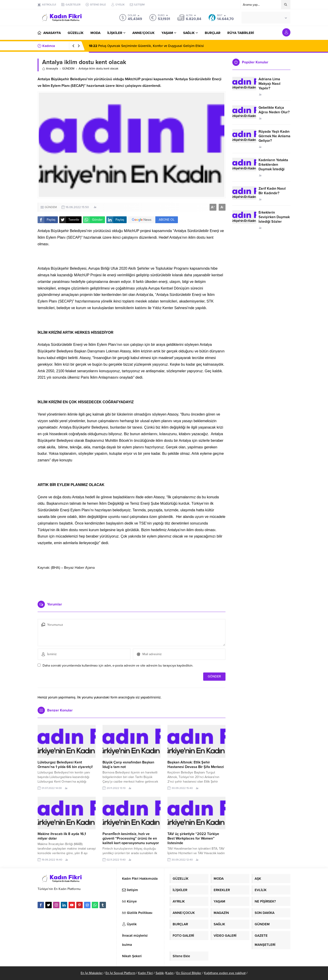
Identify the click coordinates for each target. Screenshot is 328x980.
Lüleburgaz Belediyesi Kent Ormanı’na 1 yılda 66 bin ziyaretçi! (65, 765)
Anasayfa (50, 69)
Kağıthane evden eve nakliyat (225, 973)
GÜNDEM (68, 69)
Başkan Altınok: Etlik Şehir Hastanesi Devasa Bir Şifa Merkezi (196, 765)
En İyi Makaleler (92, 973)
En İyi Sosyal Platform (120, 973)
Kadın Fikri (145, 973)
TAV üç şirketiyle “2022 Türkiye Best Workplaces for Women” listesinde (193, 838)
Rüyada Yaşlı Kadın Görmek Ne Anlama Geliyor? (274, 136)
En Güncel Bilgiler (189, 973)
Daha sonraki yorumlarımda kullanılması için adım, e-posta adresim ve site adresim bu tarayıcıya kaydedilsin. (118, 666)
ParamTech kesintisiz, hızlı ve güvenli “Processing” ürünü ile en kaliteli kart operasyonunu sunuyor (131, 838)
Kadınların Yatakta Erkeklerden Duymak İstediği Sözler (273, 167)
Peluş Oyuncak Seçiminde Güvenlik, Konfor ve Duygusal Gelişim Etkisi (146, 46)
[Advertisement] (132, 584)
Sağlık (160, 973)
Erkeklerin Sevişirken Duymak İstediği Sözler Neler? (274, 219)
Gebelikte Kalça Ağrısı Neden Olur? (274, 110)
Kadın (170, 973)
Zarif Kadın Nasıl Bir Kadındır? (272, 191)
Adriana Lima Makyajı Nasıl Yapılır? (269, 84)
